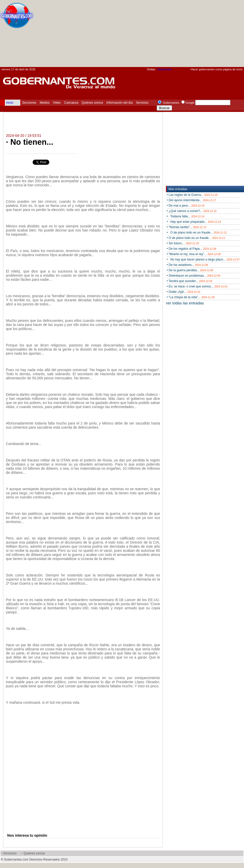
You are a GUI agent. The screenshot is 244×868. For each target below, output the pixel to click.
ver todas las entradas (185, 303)
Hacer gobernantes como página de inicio (217, 69)
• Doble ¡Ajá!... (184, 292)
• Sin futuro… (183, 243)
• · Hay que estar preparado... (194, 222)
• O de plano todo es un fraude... (196, 238)
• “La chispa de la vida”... (191, 297)
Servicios (142, 103)
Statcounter (165, 69)
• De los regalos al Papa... (191, 249)
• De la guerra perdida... (190, 270)
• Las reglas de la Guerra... (192, 195)
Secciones (29, 103)
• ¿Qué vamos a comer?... (192, 211)
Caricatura (71, 103)
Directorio (10, 853)
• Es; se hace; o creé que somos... (197, 286)
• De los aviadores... (187, 265)
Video (57, 103)
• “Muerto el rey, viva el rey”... (194, 254)
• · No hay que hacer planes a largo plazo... (203, 259)
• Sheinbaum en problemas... (194, 276)
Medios (45, 103)
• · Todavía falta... (186, 216)
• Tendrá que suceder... (189, 281)
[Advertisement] (207, 35)
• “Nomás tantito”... (186, 227)
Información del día (119, 103)
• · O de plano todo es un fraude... (197, 233)
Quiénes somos (92, 103)
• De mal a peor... (186, 206)
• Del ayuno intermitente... (191, 200)
